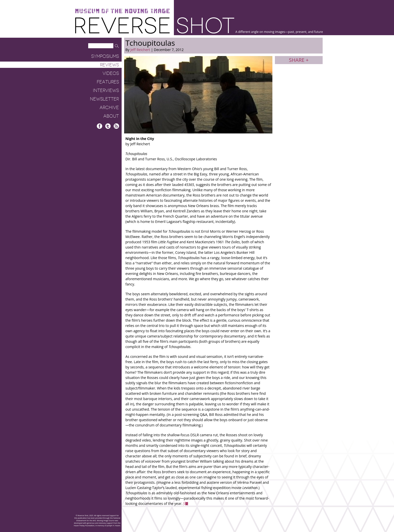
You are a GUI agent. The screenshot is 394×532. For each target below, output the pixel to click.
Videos (111, 73)
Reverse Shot (155, 25)
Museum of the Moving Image (122, 11)
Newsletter (104, 99)
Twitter (108, 126)
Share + (299, 60)
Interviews (106, 90)
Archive (109, 108)
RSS (116, 126)
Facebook (100, 126)
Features (108, 82)
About (111, 116)
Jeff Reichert (140, 50)
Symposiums (105, 56)
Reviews (109, 65)
